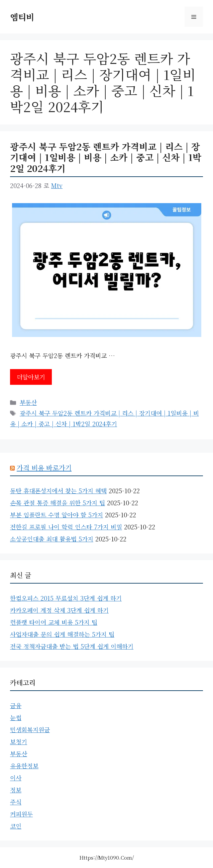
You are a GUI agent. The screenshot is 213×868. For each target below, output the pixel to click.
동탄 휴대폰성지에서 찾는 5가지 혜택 (58, 491)
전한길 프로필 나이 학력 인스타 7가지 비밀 (66, 527)
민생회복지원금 (30, 729)
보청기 (19, 742)
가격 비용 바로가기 (44, 468)
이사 (16, 778)
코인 (16, 826)
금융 (16, 705)
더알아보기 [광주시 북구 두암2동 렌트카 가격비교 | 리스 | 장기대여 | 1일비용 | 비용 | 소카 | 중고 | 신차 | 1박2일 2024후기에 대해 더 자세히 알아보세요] (31, 377)
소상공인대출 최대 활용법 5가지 (52, 539)
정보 (16, 790)
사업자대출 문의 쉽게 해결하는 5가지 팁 (62, 634)
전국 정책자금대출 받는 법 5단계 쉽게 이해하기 (72, 646)
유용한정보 (24, 766)
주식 (16, 802)
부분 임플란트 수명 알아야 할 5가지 (57, 515)
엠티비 (22, 17)
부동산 (28, 402)
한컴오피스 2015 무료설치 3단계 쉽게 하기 (66, 598)
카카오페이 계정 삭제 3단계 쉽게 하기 (59, 610)
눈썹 (16, 717)
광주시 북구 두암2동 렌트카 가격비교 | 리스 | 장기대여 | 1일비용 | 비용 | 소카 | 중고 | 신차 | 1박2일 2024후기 (106, 157)
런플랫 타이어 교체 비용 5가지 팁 (54, 622)
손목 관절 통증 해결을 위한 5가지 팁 (58, 503)
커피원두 (21, 814)
